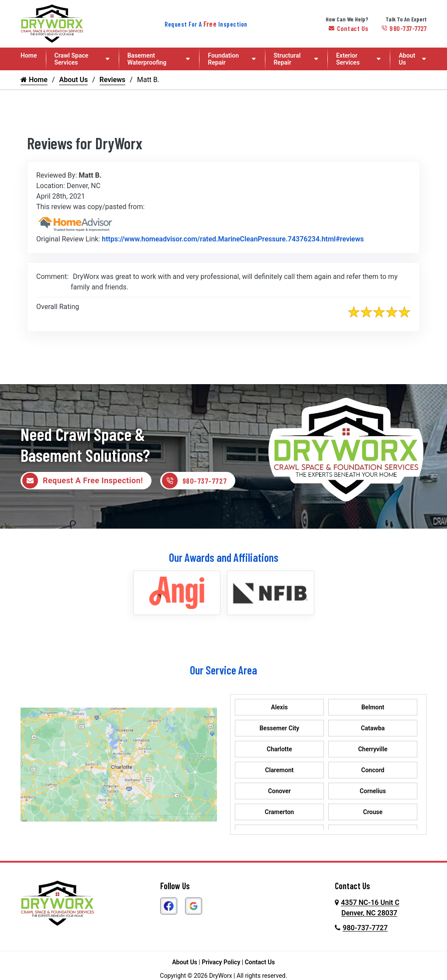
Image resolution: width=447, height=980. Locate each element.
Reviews (113, 80)
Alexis (279, 708)
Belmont (373, 708)
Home (29, 55)
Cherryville (373, 750)
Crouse (373, 813)
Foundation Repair (223, 59)
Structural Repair (287, 59)
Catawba (373, 729)
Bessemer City (279, 729)
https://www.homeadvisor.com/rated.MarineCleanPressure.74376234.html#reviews (233, 239)
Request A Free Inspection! (83, 481)
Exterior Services (348, 59)
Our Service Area (223, 671)
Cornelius (373, 792)
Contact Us (349, 28)
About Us (407, 59)
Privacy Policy (221, 963)
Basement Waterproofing (147, 59)
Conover (279, 792)
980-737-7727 (404, 28)
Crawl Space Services (72, 59)
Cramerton (280, 813)
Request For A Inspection (206, 24)
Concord (373, 771)
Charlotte (279, 750)
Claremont (279, 771)
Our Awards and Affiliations (224, 558)
